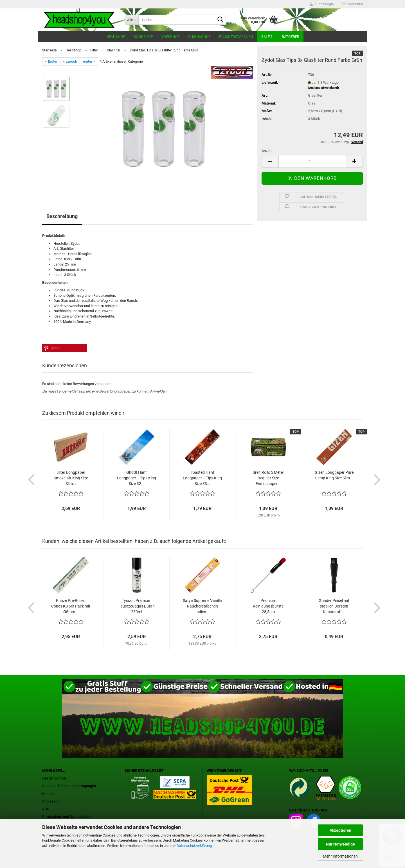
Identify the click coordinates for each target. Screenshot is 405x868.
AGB (46, 809)
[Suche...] (131, 20)
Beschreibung (62, 216)
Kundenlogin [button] (322, 4)
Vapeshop (171, 37)
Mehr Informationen (340, 856)
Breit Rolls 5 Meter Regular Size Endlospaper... (268, 478)
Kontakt (48, 794)
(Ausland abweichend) (323, 88)
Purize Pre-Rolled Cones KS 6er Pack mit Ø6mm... (71, 606)
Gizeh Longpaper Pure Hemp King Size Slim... (334, 475)
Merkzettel (353, 4)
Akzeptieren (340, 830)
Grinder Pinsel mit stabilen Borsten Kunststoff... (334, 606)
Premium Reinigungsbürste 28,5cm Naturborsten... (268, 606)
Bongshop (143, 37)
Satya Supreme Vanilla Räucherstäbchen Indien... (202, 606)
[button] (65, 348)
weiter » (89, 61)
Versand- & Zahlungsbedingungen (69, 786)
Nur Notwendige (340, 844)
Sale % (267, 37)
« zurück (70, 61)
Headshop (116, 37)
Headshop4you (54, 778)
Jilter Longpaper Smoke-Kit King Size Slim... (71, 478)
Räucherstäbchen (236, 37)
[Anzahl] (312, 161)
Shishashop (199, 37)
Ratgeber (291, 37)
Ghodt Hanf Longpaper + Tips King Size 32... (137, 478)
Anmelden (158, 391)
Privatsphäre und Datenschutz (66, 817)
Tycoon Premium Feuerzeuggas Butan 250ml (137, 606)
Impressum (51, 801)
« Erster (51, 61)
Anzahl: (267, 151)
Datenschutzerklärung (194, 846)
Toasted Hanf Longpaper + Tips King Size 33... (202, 478)
